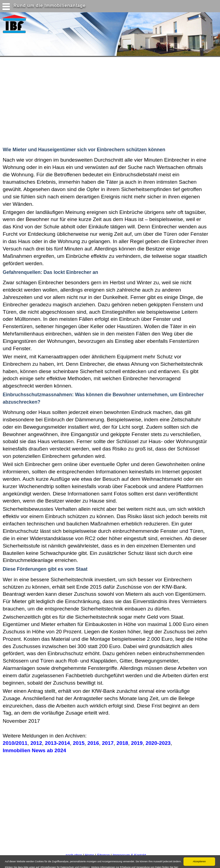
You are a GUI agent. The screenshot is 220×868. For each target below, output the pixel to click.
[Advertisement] (106, 101)
